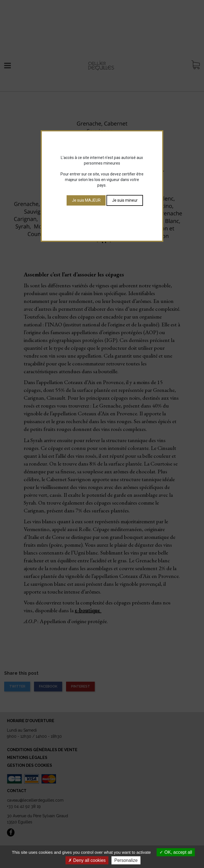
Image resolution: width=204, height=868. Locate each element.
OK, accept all (176, 852)
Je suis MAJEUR (86, 200)
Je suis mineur (125, 200)
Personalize (126, 860)
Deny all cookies (87, 860)
